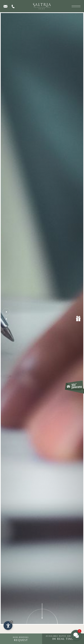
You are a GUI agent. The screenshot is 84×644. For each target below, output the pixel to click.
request (21, 639)
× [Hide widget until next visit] (11, 622)
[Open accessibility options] (8, 626)
